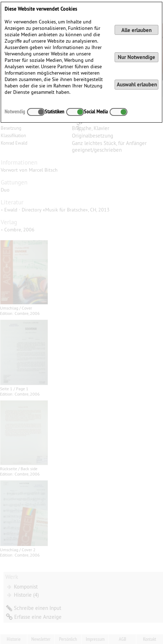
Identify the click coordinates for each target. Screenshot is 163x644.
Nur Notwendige (136, 57)
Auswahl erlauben (137, 84)
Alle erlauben (136, 30)
